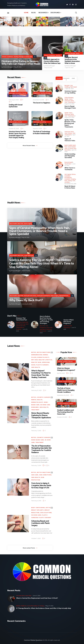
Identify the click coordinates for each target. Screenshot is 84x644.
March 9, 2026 (26, 271)
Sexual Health (21, 96)
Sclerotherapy (69, 97)
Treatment (35, 410)
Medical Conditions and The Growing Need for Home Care (65, 412)
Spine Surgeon (29, 298)
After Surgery (13, 122)
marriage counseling (15, 93)
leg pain (67, 85)
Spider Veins (68, 99)
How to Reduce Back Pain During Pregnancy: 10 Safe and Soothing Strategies (46, 320)
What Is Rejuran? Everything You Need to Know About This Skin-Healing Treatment (41, 374)
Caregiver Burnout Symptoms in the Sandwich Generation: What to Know (72, 60)
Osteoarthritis (20, 327)
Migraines (35, 407)
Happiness (37, 93)
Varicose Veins (69, 101)
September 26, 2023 (63, 395)
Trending (59, 78)
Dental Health (69, 162)
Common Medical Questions (33, 640)
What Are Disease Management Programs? (66, 369)
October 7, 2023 (36, 538)
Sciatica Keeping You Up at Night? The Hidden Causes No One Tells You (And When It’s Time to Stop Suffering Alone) (42, 264)
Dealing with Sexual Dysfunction (16, 106)
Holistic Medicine (55, 58)
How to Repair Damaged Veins (70, 107)
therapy (36, 125)
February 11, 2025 (14, 100)
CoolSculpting (46, 513)
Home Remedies (32, 606)
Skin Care (35, 475)
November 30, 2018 (70, 184)
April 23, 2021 (70, 89)
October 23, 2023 (62, 417)
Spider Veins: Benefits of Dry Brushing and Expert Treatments (70, 123)
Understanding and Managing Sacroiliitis (70, 156)
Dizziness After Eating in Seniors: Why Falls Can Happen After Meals (21, 63)
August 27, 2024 (37, 129)
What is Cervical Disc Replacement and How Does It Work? (37, 598)
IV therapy (41, 606)
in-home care (28, 57)
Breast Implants (38, 510)
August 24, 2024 (69, 117)
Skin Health (36, 367)
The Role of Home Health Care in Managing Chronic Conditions (66, 390)
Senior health (20, 130)
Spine (11, 298)
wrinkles (67, 182)
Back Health (68, 145)
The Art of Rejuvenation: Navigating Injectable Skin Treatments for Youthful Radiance (42, 449)
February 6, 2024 (36, 501)
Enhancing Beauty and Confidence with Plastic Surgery (41, 523)
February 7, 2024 (36, 431)
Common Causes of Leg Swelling (70, 92)
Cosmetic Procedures (68, 177)
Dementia (61, 384)
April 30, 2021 (61, 373)
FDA (66, 181)
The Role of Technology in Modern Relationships (41, 133)
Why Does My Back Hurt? (26, 300)
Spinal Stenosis (64, 296)
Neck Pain (28, 596)
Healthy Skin (36, 362)
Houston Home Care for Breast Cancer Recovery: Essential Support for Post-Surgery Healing (17, 135)
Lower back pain (29, 255)
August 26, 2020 (69, 104)
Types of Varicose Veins (70, 140)
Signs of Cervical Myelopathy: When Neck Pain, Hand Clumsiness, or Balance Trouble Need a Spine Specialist (40, 231)
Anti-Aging (68, 174)
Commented (66, 79)
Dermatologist (43, 357)
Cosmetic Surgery (70, 179)
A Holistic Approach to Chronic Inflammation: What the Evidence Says (52, 61)
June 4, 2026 (36, 596)
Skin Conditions (45, 475)
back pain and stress (30, 296)
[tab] (59, 78)
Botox (74, 174)
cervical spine (20, 596)
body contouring (38, 508)
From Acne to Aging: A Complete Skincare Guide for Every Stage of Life (41, 486)
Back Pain (20, 224)
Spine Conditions (19, 298)
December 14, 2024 (38, 100)
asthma (65, 362)
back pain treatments (44, 296)
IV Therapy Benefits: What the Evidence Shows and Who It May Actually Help (44, 608)
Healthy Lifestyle (19, 57)
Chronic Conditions (8, 57)
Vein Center (68, 133)
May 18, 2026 (18, 67)
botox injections (44, 352)
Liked (73, 78)
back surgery (28, 224)
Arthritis (60, 362)
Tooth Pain (68, 164)
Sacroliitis (67, 150)
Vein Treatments (70, 102)
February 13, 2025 (36, 390)
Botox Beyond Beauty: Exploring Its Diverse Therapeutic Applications (41, 415)
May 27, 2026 (49, 606)
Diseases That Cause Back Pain (22, 319)
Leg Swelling (69, 86)
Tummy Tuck (71, 181)
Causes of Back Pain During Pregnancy (69, 322)
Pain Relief (74, 87)
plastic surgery (43, 365)
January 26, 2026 (27, 304)
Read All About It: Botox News (70, 187)
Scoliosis (19, 329)
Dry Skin (35, 360)
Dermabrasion (37, 355)
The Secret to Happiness (42, 103)
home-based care (20, 125)
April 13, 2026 (70, 68)
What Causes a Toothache (70, 169)
